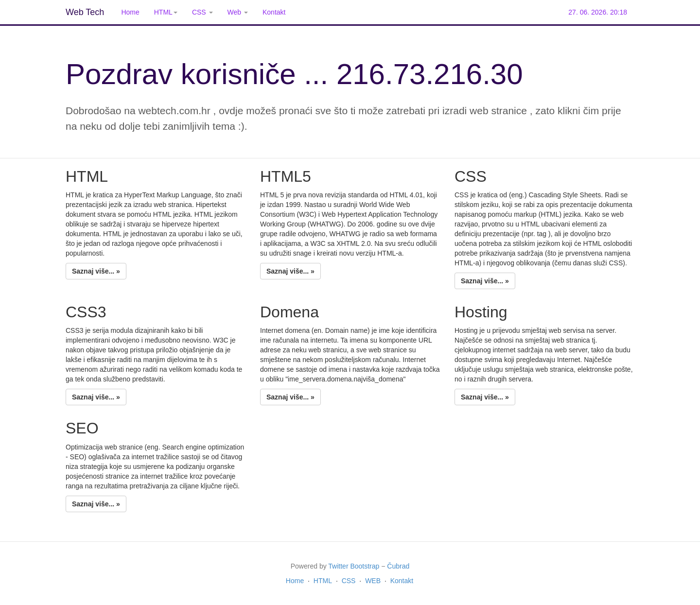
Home (130, 12)
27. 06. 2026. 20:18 (598, 12)
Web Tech (85, 12)
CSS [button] (202, 12)
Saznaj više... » (96, 271)
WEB (373, 581)
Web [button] (238, 12)
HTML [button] (166, 12)
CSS (349, 581)
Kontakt (274, 12)
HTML (323, 581)
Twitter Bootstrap (354, 566)
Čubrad (398, 566)
